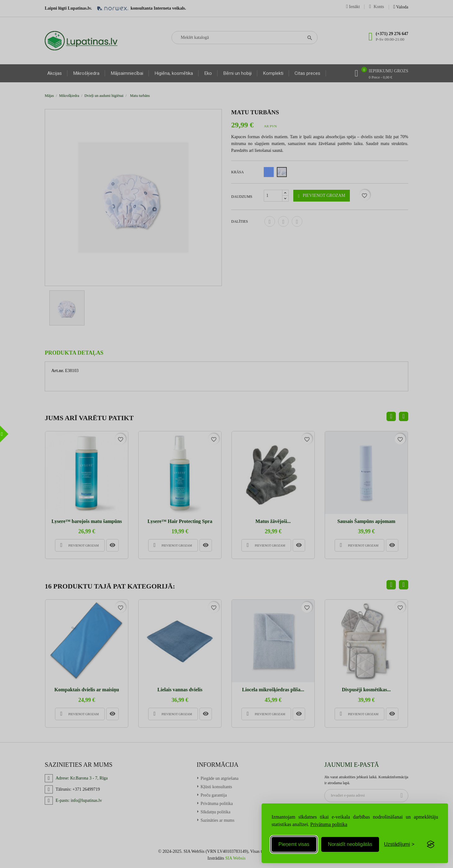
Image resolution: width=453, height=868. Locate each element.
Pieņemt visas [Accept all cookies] (294, 844)
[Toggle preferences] (399, 844)
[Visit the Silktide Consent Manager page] (431, 844)
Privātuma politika (329, 824)
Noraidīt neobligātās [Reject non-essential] (350, 844)
